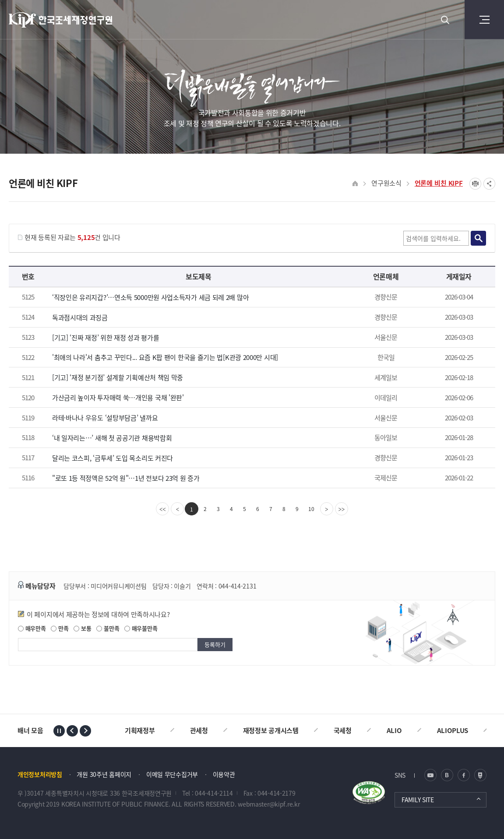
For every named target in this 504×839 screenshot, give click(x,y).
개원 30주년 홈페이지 (104, 774)
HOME (355, 184)
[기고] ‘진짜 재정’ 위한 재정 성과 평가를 (106, 338)
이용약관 (224, 774)
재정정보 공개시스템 (271, 730)
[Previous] (177, 509)
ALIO (394, 730)
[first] (162, 509)
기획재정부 (140, 730)
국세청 (343, 730)
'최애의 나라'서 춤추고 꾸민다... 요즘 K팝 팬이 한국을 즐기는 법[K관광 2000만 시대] (165, 357)
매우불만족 (141, 628)
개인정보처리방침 (40, 774)
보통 (82, 628)
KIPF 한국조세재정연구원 (61, 20)
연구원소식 (386, 183)
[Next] (327, 509)
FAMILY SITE (418, 800)
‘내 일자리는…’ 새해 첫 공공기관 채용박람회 (112, 438)
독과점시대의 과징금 (80, 317)
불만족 (108, 628)
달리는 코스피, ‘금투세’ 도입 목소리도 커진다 (113, 458)
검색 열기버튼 (445, 20)
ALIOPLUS (453, 730)
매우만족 (32, 628)
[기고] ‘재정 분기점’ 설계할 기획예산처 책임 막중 (118, 377)
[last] (342, 509)
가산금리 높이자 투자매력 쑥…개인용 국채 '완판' (118, 398)
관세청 (199, 730)
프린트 (475, 184)
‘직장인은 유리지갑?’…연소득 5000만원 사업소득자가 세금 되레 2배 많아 (150, 297)
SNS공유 (489, 184)
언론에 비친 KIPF (439, 183)
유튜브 (430, 775)
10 (311, 509)
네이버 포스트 (480, 775)
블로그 (447, 775)
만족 (60, 628)
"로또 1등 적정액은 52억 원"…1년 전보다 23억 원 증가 (126, 478)
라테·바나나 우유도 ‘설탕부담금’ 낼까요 (105, 418)
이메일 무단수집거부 (172, 774)
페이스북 (464, 775)
